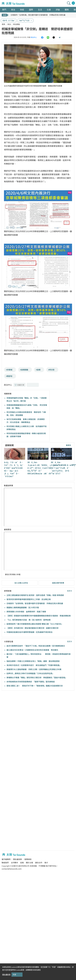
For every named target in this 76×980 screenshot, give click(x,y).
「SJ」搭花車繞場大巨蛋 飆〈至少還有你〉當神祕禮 (29, 620)
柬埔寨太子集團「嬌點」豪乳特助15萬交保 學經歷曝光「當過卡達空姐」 (37, 677)
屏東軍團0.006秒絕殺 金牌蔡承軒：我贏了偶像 (26, 612)
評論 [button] (58, 10)
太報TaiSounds (13, 3)
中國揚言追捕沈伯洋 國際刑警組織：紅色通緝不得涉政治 (29, 632)
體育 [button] (67, 10)
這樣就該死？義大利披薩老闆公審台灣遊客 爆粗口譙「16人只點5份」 (35, 624)
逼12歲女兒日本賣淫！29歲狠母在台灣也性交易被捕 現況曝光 (32, 650)
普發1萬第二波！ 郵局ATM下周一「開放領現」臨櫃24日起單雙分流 (35, 686)
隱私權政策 (17, 859)
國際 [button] (31, 10)
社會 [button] (49, 10)
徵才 (46, 863)
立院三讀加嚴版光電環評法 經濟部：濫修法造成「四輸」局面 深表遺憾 (35, 595)
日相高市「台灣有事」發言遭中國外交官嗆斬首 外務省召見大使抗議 (38, 15)
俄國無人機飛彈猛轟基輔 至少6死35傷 (23, 607)
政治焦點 (17, 24)
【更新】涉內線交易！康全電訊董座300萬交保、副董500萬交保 (32, 628)
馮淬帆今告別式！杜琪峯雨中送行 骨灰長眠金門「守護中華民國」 (34, 665)
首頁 (3, 24)
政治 (9, 24)
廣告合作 (39, 863)
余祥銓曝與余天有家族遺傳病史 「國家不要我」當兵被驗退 (31, 682)
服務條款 (28, 859)
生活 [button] (40, 10)
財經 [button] (22, 10)
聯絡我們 (5, 863)
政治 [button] (13, 10)
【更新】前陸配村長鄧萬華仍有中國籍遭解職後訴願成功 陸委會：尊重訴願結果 (39, 616)
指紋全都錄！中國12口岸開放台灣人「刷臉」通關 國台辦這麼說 (33, 661)
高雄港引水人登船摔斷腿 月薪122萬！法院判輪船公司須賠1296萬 (34, 669)
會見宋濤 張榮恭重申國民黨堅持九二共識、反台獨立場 (29, 599)
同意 (14, 975)
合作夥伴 (14, 863)
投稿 (22, 863)
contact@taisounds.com (12, 869)
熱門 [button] (4, 10)
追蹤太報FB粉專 (58, 583)
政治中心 (34, 37)
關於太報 (29, 863)
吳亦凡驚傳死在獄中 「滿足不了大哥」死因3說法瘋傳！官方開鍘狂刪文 (36, 646)
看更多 (68, 445)
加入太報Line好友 (21, 583)
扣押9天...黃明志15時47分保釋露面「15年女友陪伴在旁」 (30, 673)
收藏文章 (20, 385)
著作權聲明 (6, 859)
